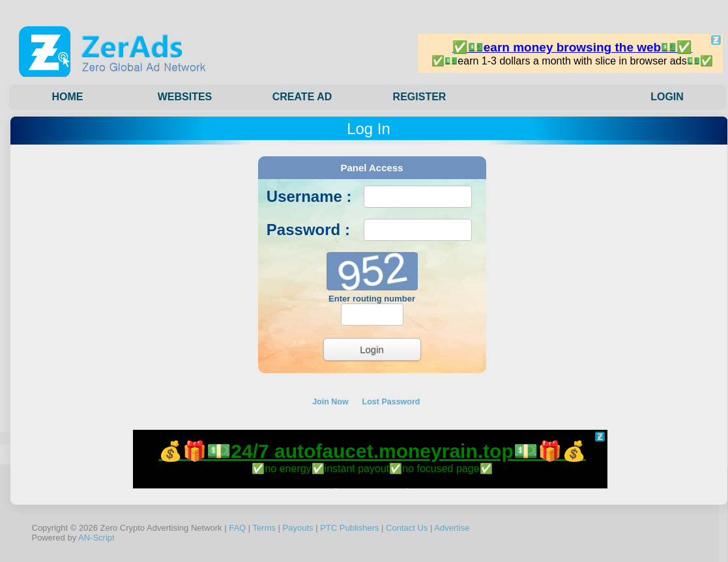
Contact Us (407, 528)
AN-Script (96, 538)
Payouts (298, 528)
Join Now (330, 402)
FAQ (237, 528)
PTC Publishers (349, 528)
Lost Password (391, 402)
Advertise (452, 528)
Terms (264, 528)
